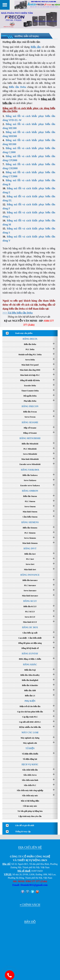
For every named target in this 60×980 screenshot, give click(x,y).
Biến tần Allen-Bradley (30, 675)
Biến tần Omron (30, 496)
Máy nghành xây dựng (30, 738)
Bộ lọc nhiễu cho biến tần (30, 727)
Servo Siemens (30, 538)
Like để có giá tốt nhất (25, 825)
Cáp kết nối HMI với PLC (30, 722)
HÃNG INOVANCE (30, 575)
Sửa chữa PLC (30, 785)
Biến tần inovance (30, 580)
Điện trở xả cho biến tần (30, 706)
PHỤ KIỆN (30, 701)
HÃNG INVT (30, 549)
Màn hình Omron (30, 512)
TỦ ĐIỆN (30, 748)
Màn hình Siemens (30, 543)
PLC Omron (30, 501)
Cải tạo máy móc (30, 806)
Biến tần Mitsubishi (30, 444)
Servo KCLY (30, 617)
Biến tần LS (30, 696)
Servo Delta (30, 360)
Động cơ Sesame (30, 433)
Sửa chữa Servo (30, 775)
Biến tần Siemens (30, 528)
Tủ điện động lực (30, 759)
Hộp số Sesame (30, 428)
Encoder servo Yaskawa (30, 486)
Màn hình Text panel (30, 365)
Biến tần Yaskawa (30, 475)
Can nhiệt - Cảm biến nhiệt (30, 638)
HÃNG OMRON (30, 491)
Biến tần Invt (30, 554)
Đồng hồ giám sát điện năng (30, 643)
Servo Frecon (30, 417)
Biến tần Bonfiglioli (30, 680)
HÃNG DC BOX (30, 627)
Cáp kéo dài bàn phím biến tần (30, 712)
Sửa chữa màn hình (30, 780)
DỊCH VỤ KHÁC (30, 764)
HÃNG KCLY (30, 601)
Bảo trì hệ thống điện (30, 801)
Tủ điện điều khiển (30, 754)
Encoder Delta (30, 386)
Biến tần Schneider (30, 685)
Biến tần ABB (30, 690)
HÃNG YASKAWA (30, 470)
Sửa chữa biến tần (30, 770)
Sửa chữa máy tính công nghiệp (30, 790)
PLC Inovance (30, 585)
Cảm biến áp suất (30, 633)
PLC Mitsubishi (30, 449)
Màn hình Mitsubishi (30, 459)
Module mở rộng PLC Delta (30, 355)
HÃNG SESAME (30, 422)
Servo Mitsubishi (30, 454)
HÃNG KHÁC (30, 665)
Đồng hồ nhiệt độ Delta (30, 380)
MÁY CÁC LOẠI (30, 733)
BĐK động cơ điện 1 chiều (30, 659)
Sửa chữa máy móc (30, 796)
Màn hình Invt (30, 570)
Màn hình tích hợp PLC (30, 375)
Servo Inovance (30, 591)
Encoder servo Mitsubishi (30, 464)
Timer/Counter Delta (30, 391)
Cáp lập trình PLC (30, 717)
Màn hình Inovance (30, 596)
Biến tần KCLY (30, 606)
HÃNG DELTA (30, 339)
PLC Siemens (30, 533)
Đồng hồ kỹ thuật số (30, 648)
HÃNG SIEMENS (30, 522)
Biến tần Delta (17, 87)
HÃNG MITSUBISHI (30, 438)
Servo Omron (30, 507)
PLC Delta (30, 349)
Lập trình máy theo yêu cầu (30, 816)
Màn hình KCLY (30, 622)
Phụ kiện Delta (30, 401)
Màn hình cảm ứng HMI (30, 370)
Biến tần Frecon (30, 412)
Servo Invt (30, 564)
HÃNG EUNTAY (30, 654)
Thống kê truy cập (23, 832)
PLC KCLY (30, 612)
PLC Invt (30, 559)
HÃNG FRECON (30, 406)
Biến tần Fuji (30, 670)
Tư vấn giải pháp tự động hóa (30, 811)
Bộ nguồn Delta (30, 396)
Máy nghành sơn (30, 743)
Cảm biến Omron (30, 517)
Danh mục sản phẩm (24, 333)
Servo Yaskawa (30, 480)
